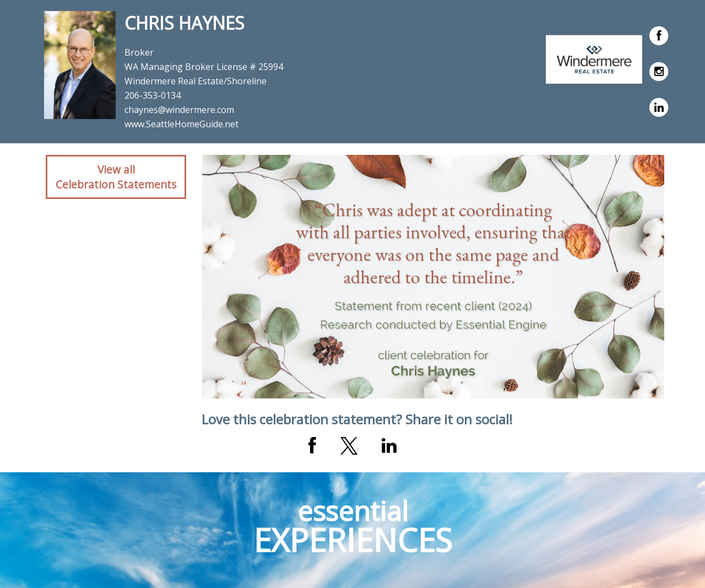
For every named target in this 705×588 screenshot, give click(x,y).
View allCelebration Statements (116, 177)
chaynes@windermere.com (179, 110)
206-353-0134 (153, 95)
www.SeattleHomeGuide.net (181, 124)
